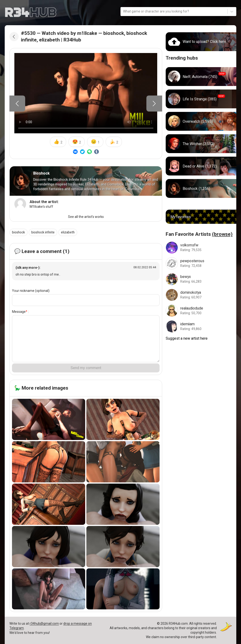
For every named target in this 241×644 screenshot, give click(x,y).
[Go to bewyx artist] (201, 279)
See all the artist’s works (86, 217)
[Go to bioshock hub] (201, 188)
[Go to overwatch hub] (201, 121)
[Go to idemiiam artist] (201, 326)
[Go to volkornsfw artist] (201, 247)
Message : (20, 312)
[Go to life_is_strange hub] (201, 99)
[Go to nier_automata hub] (201, 76)
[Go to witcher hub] (201, 143)
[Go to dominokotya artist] (201, 294)
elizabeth (69, 232)
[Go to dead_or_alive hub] (201, 166)
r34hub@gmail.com (44, 624)
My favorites (181, 216)
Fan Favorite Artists (199, 234)
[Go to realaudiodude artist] (201, 310)
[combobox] (123, 12)
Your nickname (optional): (31, 291)
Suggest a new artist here (187, 338)
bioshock (19, 232)
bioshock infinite (44, 232)
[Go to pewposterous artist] (201, 263)
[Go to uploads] (201, 41)
